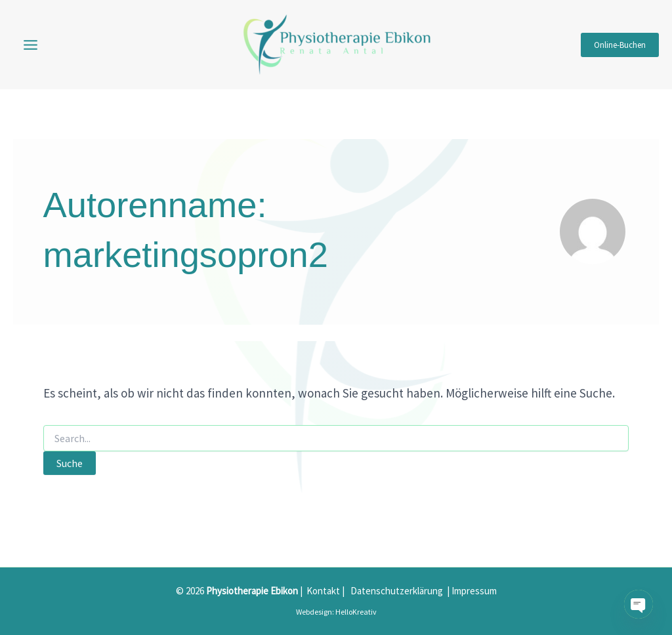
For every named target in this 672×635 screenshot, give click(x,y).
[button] (620, 45)
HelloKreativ (356, 612)
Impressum (474, 591)
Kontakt (323, 591)
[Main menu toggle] (31, 45)
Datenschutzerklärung (397, 591)
